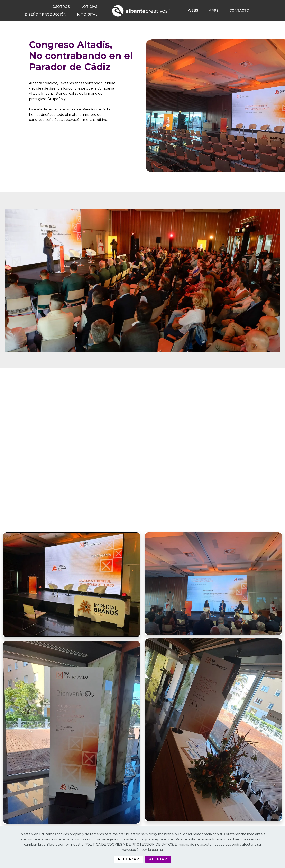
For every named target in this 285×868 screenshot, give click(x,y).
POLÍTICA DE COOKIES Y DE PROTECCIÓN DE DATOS (129, 852)
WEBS (193, 11)
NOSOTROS (60, 7)
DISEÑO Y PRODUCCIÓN (45, 14)
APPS (214, 11)
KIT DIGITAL (87, 14)
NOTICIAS (89, 7)
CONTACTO (239, 11)
